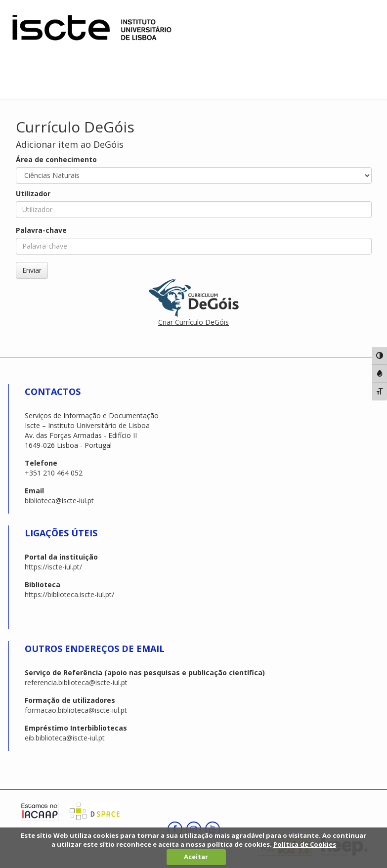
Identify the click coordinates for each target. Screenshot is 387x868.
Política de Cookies (305, 844)
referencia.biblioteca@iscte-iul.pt (76, 682)
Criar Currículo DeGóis (193, 322)
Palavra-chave (41, 230)
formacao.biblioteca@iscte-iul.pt (76, 710)
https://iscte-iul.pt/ (53, 567)
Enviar (32, 270)
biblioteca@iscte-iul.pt (59, 500)
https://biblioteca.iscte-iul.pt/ (69, 594)
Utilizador (33, 194)
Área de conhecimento (56, 159)
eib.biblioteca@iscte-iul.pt (65, 738)
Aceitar (196, 857)
